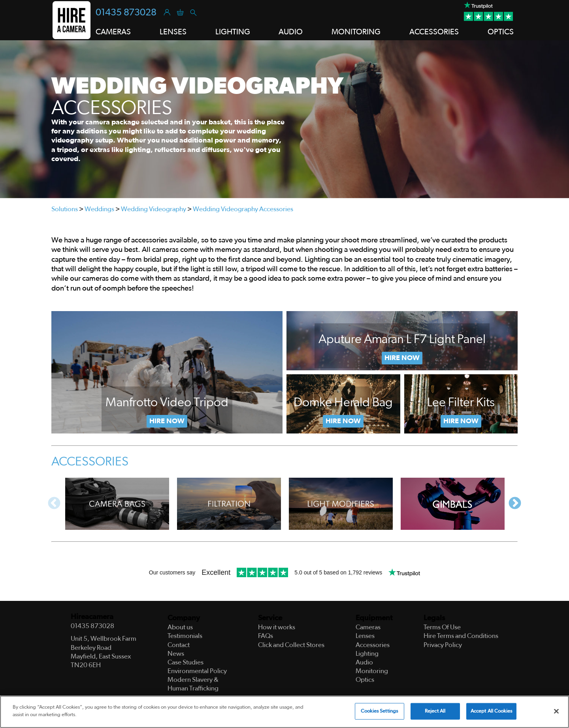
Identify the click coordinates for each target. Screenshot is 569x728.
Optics (501, 32)
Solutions (65, 209)
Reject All (435, 711)
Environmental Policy (197, 671)
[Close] (556, 711)
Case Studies (186, 662)
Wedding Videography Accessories (243, 209)
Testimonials (185, 636)
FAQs (266, 636)
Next (515, 504)
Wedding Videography (154, 209)
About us (180, 627)
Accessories (434, 32)
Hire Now (167, 421)
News (176, 654)
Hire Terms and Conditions (461, 636)
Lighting (233, 32)
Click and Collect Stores (291, 645)
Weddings (99, 209)
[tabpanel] (284, 119)
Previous (54, 504)
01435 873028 (126, 13)
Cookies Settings (379, 711)
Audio (291, 32)
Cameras (113, 32)
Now (343, 421)
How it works (277, 627)
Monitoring (356, 32)
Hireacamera (92, 617)
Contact (179, 645)
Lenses (173, 32)
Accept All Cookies (491, 711)
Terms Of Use (442, 627)
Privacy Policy (443, 645)
